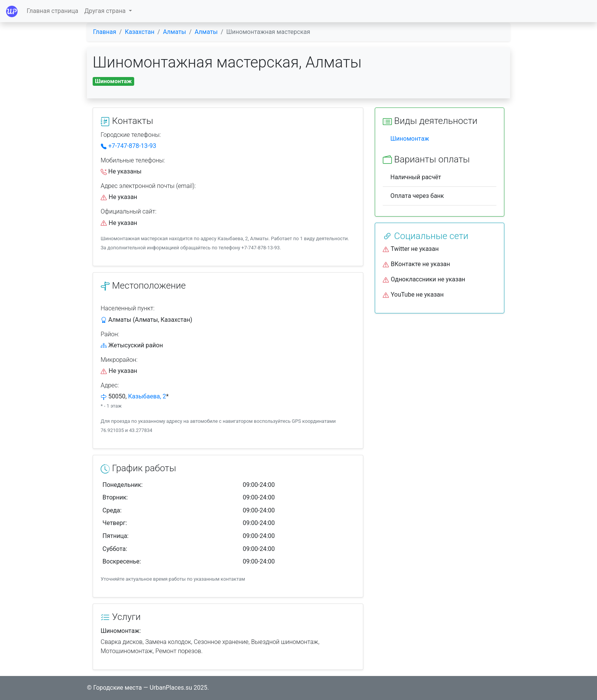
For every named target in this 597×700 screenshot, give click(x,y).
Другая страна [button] (106, 11)
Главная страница (52, 11)
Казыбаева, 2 (147, 396)
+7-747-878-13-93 (128, 146)
